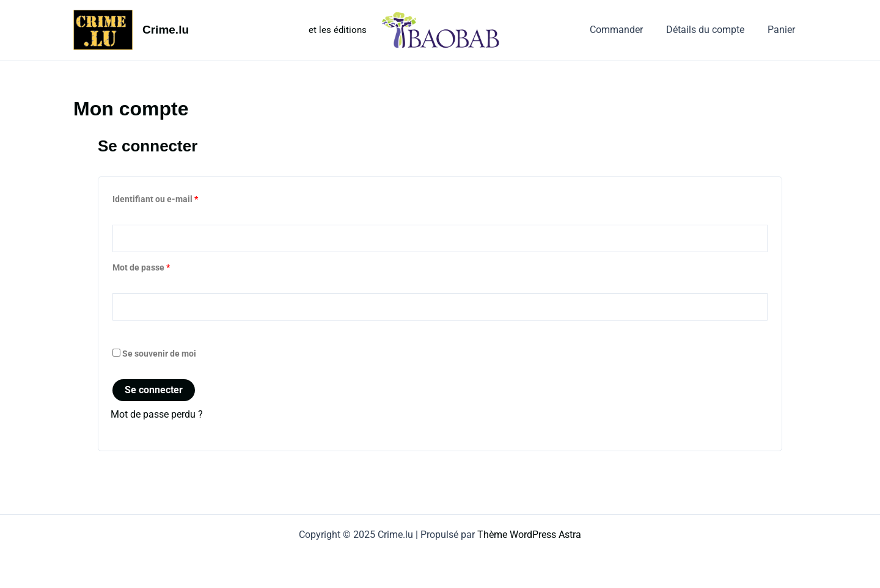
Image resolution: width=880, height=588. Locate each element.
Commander (625, 30)
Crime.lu (166, 30)
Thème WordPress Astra (529, 535)
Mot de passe (163, 266)
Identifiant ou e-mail (177, 198)
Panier (783, 30)
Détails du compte (711, 30)
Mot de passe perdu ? (157, 415)
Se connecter (154, 390)
